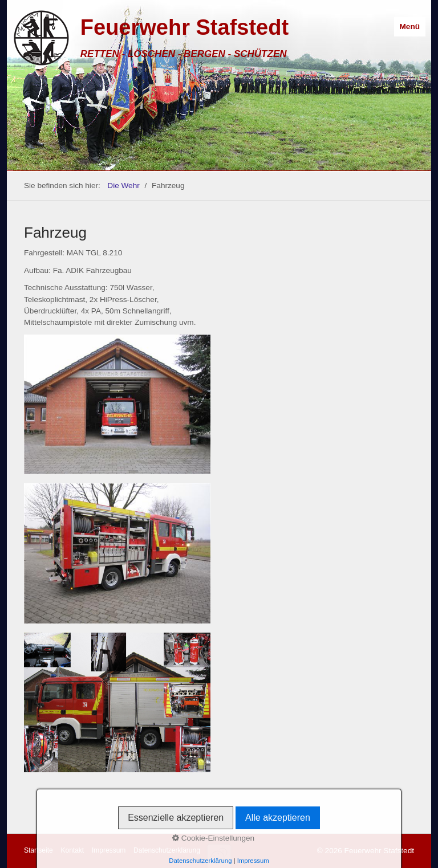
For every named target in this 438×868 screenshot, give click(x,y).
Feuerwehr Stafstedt (184, 27)
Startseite (38, 850)
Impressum (109, 850)
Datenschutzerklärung (167, 850)
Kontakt (72, 850)
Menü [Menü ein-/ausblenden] (410, 27)
